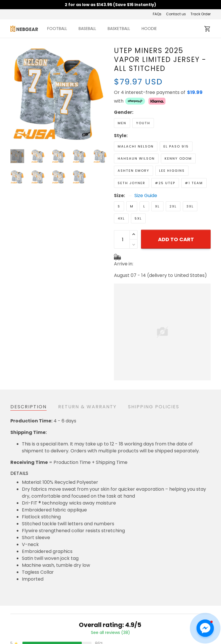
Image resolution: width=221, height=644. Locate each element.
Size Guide (146, 196)
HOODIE (149, 29)
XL (157, 206)
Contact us (176, 14)
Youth (143, 123)
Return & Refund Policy (105, 640)
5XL (138, 218)
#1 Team (194, 183)
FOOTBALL (57, 29)
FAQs (157, 14)
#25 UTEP (165, 183)
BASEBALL (87, 29)
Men (122, 123)
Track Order (201, 14)
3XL (190, 206)
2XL (173, 206)
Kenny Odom (178, 158)
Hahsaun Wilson (136, 158)
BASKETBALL (119, 29)
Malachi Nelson (136, 146)
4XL (121, 218)
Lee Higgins (172, 171)
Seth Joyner (132, 183)
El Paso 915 (176, 146)
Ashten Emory (134, 171)
